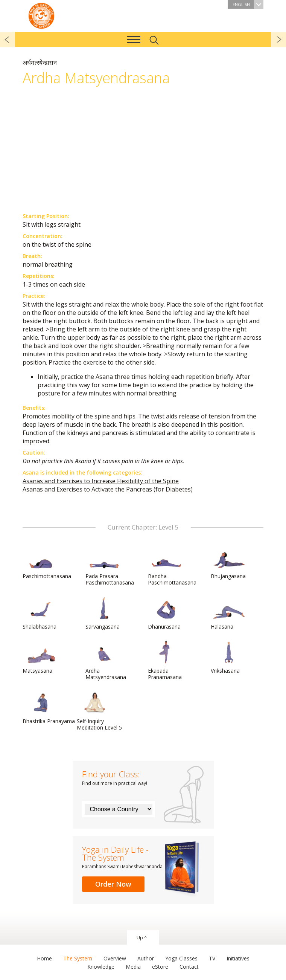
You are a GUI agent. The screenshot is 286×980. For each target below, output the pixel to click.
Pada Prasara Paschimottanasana (110, 566)
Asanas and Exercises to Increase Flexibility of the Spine (101, 481)
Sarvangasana (103, 614)
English (248, 4)
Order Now (113, 884)
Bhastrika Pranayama (49, 708)
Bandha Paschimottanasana (172, 566)
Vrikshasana (229, 658)
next (278, 40)
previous (8, 40)
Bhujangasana (229, 563)
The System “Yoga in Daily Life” (41, 15)
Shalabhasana (41, 614)
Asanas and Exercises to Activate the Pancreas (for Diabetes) (108, 489)
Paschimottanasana (47, 563)
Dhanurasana (166, 614)
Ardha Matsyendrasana (106, 661)
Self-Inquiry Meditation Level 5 (99, 711)
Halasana (229, 614)
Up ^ (142, 937)
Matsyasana (41, 658)
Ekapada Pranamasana (166, 661)
